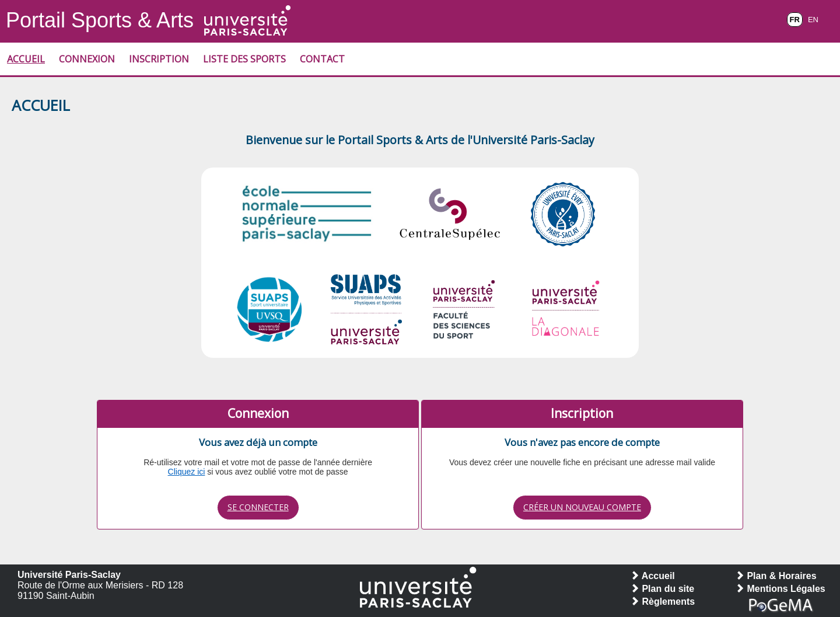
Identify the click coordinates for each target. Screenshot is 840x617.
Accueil (26, 59)
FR (795, 20)
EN (813, 20)
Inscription (159, 59)
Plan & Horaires (776, 576)
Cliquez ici (187, 472)
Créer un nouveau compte (582, 507)
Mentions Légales (780, 589)
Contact (322, 59)
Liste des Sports (244, 59)
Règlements (662, 602)
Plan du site (662, 589)
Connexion (87, 59)
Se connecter (258, 507)
